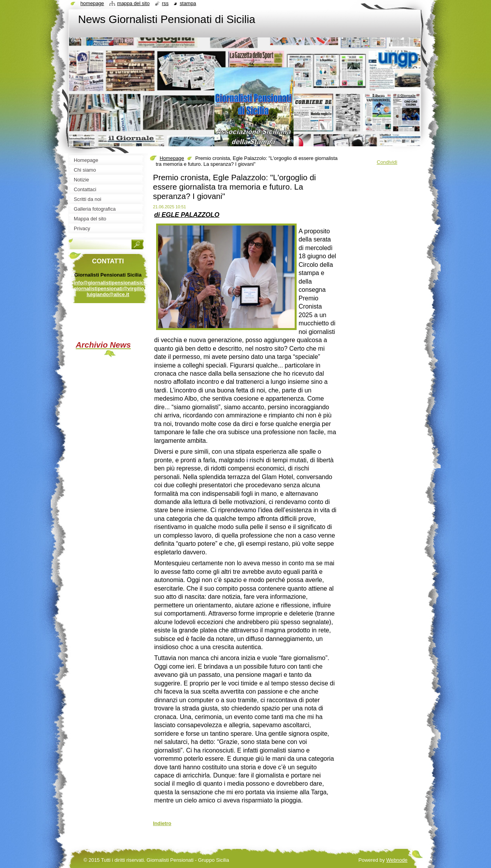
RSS (165, 3)
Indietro (162, 823)
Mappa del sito (133, 3)
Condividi (387, 162)
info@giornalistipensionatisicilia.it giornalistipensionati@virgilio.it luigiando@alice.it (114, 288)
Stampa (188, 3)
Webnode (397, 860)
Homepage (172, 158)
